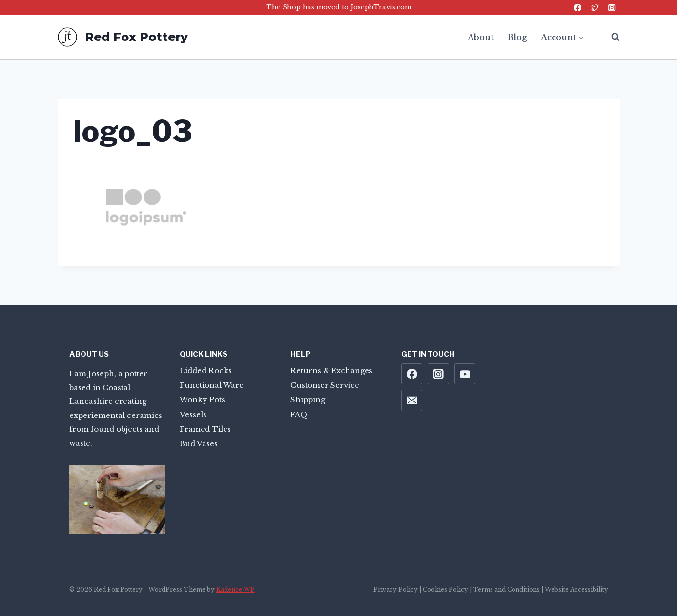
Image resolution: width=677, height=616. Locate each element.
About (481, 37)
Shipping (308, 400)
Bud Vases (199, 444)
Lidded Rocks (206, 370)
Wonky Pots (202, 400)
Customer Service (325, 385)
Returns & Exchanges (331, 370)
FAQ (299, 414)
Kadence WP (236, 589)
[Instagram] (612, 8)
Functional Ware (212, 385)
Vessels (193, 414)
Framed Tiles (205, 429)
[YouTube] (465, 374)
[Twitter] (595, 8)
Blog (517, 37)
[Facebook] (578, 8)
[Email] (412, 400)
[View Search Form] (611, 37)
